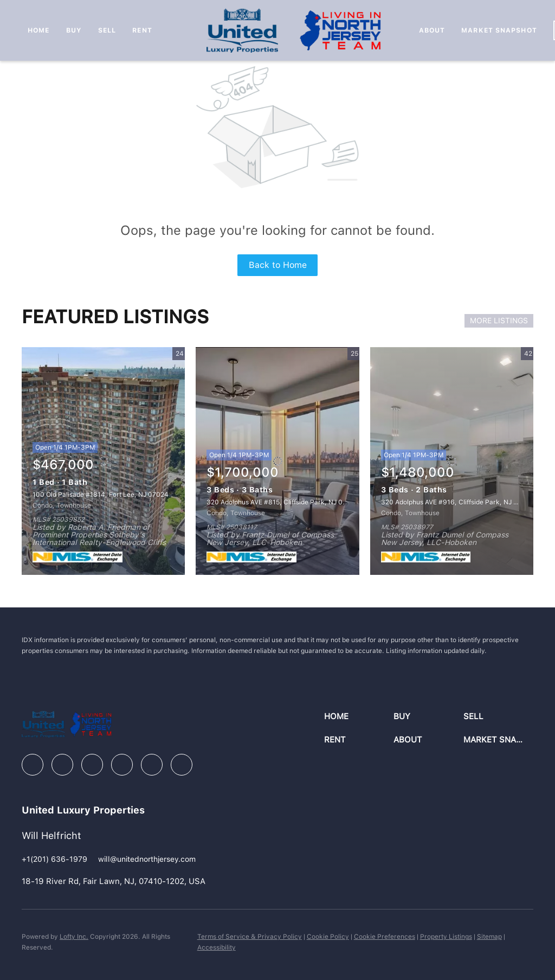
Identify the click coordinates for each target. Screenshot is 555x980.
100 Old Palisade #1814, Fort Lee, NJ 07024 (101, 495)
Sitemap (489, 937)
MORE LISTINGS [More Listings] (499, 321)
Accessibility (217, 947)
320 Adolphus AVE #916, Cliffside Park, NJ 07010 (457, 502)
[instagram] (122, 765)
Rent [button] (142, 30)
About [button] (432, 30)
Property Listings (446, 937)
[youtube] (152, 765)
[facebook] (33, 765)
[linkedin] (62, 765)
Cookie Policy (328, 937)
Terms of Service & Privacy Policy (250, 937)
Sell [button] (107, 30)
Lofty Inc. (74, 937)
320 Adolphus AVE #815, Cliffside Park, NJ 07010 (282, 502)
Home (38, 30)
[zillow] (92, 765)
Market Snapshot (499, 30)
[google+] (182, 765)
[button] (359, 717)
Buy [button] (74, 30)
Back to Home (278, 265)
